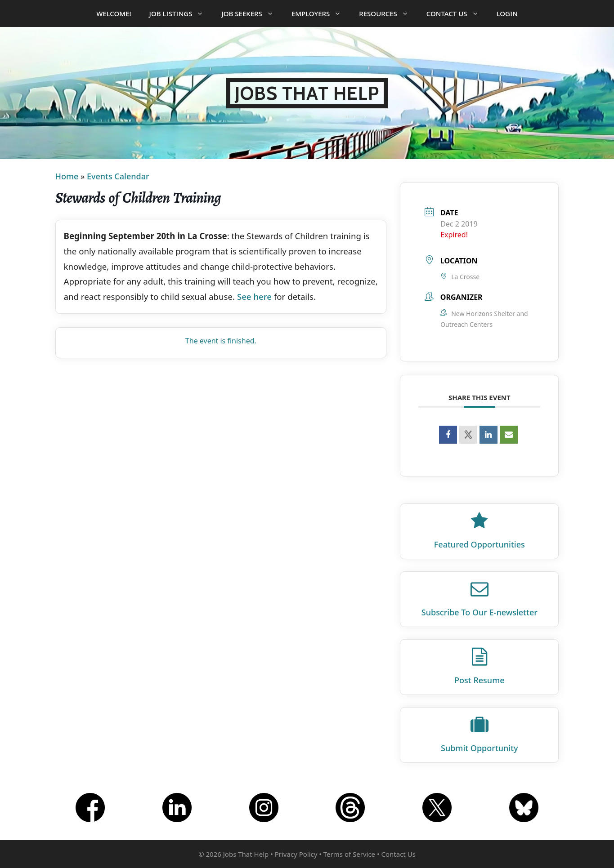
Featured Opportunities (480, 544)
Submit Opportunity (480, 748)
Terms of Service (349, 854)
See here (254, 296)
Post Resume (479, 680)
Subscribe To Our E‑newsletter (480, 612)
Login (507, 13)
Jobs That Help (307, 93)
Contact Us (457, 13)
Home (67, 176)
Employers (321, 13)
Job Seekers (252, 13)
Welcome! (114, 13)
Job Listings (181, 13)
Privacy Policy (296, 854)
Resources (388, 13)
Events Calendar (118, 176)
